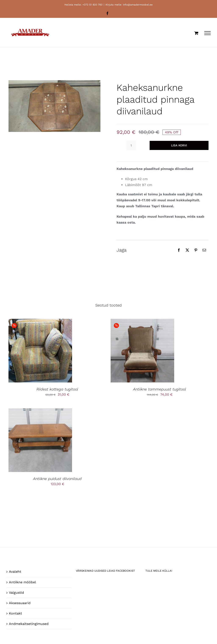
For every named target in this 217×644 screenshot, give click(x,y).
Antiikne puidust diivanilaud (57, 479)
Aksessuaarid (20, 603)
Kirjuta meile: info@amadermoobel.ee (129, 5)
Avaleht (15, 572)
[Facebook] (179, 250)
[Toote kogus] (131, 146)
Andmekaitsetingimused (29, 624)
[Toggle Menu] (207, 33)
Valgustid (16, 593)
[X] (187, 250)
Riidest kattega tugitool (57, 389)
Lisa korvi (179, 145)
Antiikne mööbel (22, 582)
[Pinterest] (196, 250)
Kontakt (15, 613)
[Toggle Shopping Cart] (196, 33)
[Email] (204, 250)
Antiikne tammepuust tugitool (160, 389)
